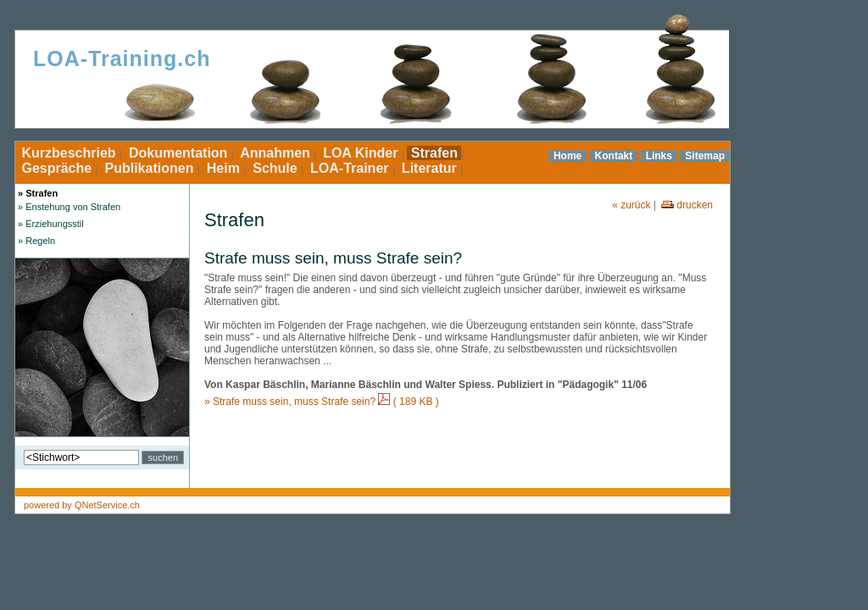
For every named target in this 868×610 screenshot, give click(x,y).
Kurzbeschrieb (69, 153)
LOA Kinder (361, 153)
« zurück (631, 205)
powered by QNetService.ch (82, 505)
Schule (275, 168)
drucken (686, 205)
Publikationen (149, 168)
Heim (223, 168)
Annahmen (275, 153)
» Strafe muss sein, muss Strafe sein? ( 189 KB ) (322, 402)
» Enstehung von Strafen (68, 207)
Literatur (429, 168)
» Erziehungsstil (50, 224)
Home (568, 156)
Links (659, 156)
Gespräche (57, 168)
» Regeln (35, 241)
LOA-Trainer (350, 168)
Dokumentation (178, 153)
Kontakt (614, 156)
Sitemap (705, 156)
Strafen (434, 153)
